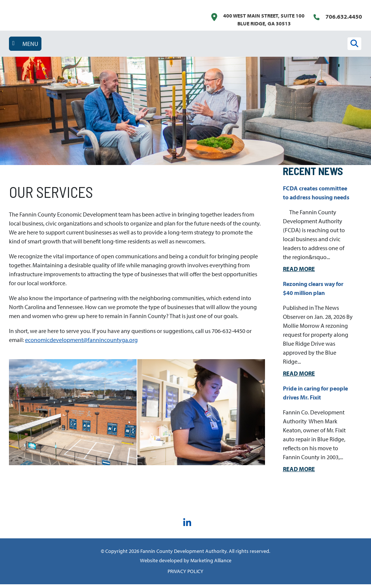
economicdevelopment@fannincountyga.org (81, 343)
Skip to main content (0, 7)
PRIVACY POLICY (185, 575)
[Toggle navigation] (25, 44)
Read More (299, 273)
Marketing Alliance (211, 564)
